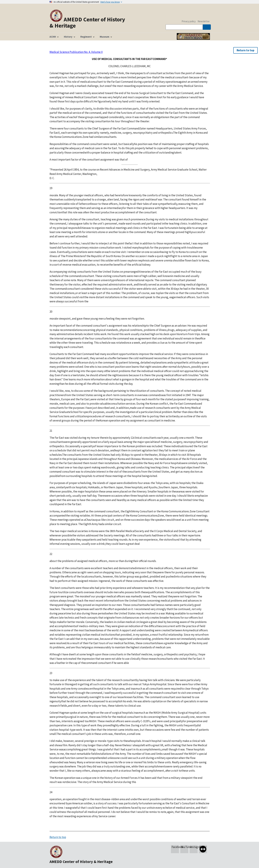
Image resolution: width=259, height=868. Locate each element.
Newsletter (204, 21)
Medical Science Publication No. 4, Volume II (76, 52)
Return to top (245, 50)
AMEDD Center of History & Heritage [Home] (87, 22)
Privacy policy (189, 21)
